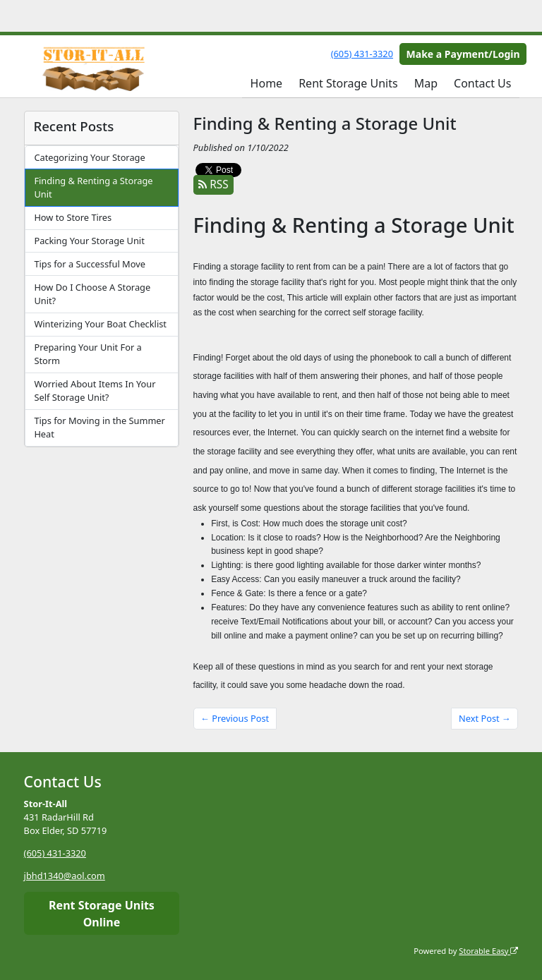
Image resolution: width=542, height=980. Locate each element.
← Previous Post (235, 718)
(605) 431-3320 (362, 54)
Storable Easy (488, 951)
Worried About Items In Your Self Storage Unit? (95, 391)
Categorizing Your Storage (89, 157)
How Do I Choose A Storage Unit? (92, 294)
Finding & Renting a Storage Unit (93, 187)
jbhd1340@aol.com (65, 876)
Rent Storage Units (348, 83)
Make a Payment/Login (463, 54)
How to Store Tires (73, 217)
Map (426, 83)
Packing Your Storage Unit (89, 241)
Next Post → (485, 718)
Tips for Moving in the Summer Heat (99, 427)
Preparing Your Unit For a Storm (88, 354)
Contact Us (482, 83)
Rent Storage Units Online (102, 914)
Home (267, 83)
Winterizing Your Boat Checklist (100, 324)
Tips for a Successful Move (89, 264)
